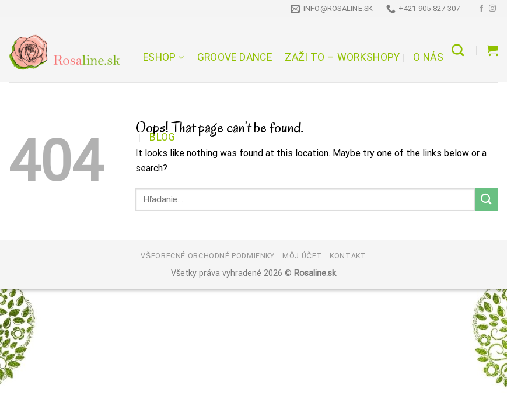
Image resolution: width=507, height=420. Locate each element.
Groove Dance (235, 57)
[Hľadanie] (458, 50)
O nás (428, 57)
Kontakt (348, 256)
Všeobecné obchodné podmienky (207, 256)
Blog (162, 137)
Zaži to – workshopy (342, 57)
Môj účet (302, 256)
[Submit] (487, 199)
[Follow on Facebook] (481, 9)
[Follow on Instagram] (492, 9)
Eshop (163, 57)
